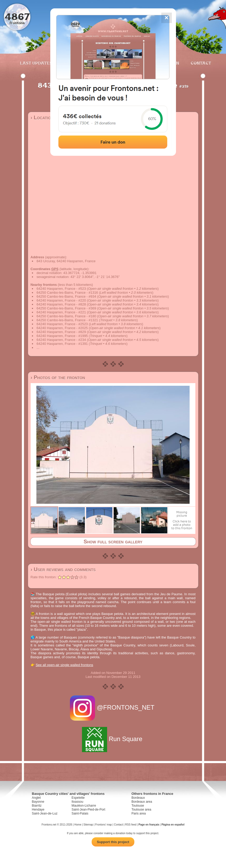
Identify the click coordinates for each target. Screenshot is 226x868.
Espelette (78, 798)
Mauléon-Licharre (84, 806)
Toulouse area (141, 810)
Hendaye (38, 810)
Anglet (36, 798)
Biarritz (37, 806)
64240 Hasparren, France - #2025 (62, 328)
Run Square (113, 739)
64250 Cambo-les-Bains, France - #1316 (67, 293)
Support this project (113, 842)
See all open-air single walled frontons (64, 665)
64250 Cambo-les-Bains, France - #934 (67, 296)
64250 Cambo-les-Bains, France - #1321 (67, 320)
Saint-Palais (80, 813)
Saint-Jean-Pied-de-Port (88, 810)
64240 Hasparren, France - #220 (61, 300)
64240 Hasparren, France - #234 (61, 340)
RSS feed (131, 825)
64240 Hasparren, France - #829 (61, 332)
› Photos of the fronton (58, 377)
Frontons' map (103, 825)
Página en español (173, 825)
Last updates (36, 63)
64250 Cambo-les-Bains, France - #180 (67, 316)
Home (78, 825)
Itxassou (77, 802)
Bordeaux (138, 798)
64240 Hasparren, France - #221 (61, 312)
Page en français (149, 825)
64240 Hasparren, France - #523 (61, 289)
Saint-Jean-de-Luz (45, 813)
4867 (17, 16)
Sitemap (88, 825)
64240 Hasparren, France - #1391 (62, 344)
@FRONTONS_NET (113, 707)
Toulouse (138, 806)
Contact (200, 63)
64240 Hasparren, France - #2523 (62, 324)
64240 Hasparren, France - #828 (61, 304)
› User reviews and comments (63, 569)
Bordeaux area (142, 802)
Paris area (139, 813)
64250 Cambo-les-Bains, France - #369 (67, 308)
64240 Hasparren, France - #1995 (62, 336)
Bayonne (38, 802)
